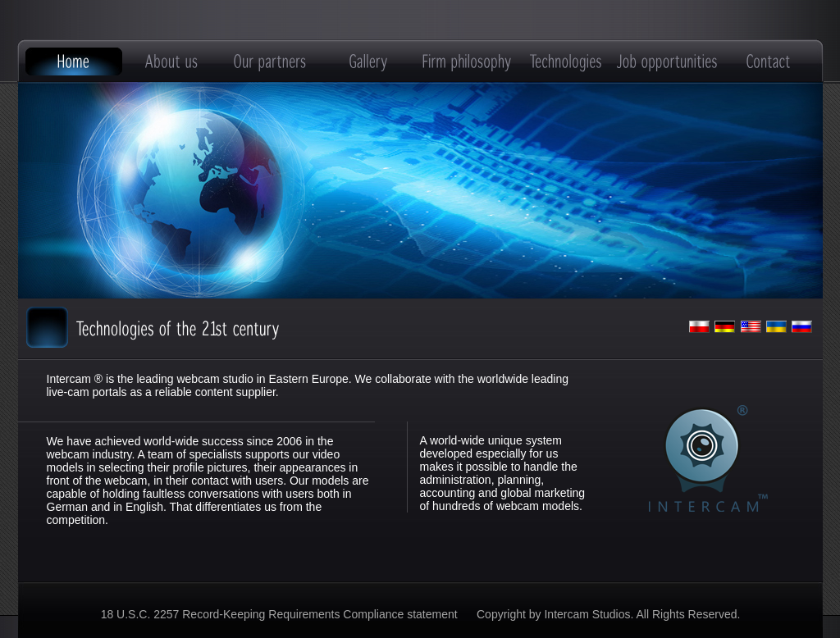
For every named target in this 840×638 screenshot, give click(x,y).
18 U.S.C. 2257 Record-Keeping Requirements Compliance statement (281, 614)
